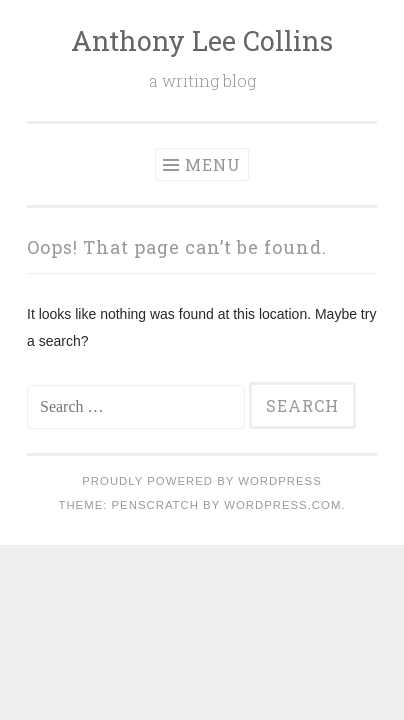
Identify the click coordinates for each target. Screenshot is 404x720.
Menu (213, 164)
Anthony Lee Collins (202, 40)
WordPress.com (282, 505)
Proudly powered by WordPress (201, 481)
